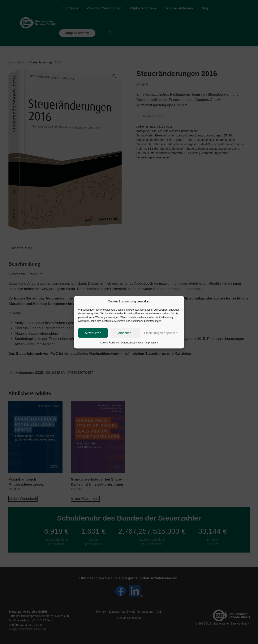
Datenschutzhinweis (132, 343)
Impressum (152, 343)
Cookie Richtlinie (109, 343)
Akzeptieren (93, 333)
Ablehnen (125, 333)
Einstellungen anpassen (161, 333)
